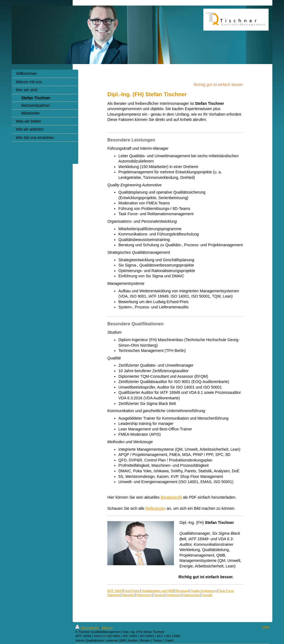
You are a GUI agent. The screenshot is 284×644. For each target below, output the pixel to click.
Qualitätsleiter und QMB (158, 591)
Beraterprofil (171, 497)
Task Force (226, 591)
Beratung (182, 591)
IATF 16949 (115, 591)
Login (266, 627)
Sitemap (107, 628)
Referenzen (156, 508)
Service (159, 595)
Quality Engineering (204, 591)
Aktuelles (128, 595)
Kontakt (207, 595)
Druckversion (88, 628)
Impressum (174, 595)
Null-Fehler (133, 591)
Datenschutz (192, 595)
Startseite (114, 595)
